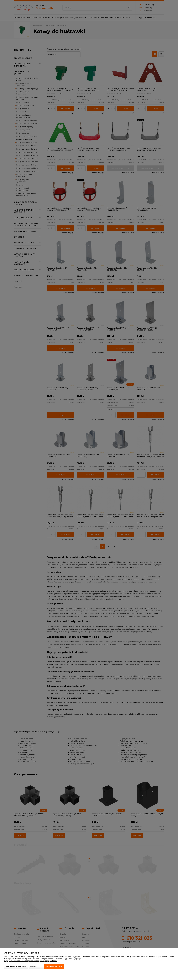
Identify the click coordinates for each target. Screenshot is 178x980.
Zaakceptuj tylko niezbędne (16, 966)
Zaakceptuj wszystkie (54, 966)
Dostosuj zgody (36, 966)
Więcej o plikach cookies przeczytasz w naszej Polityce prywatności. (31, 961)
